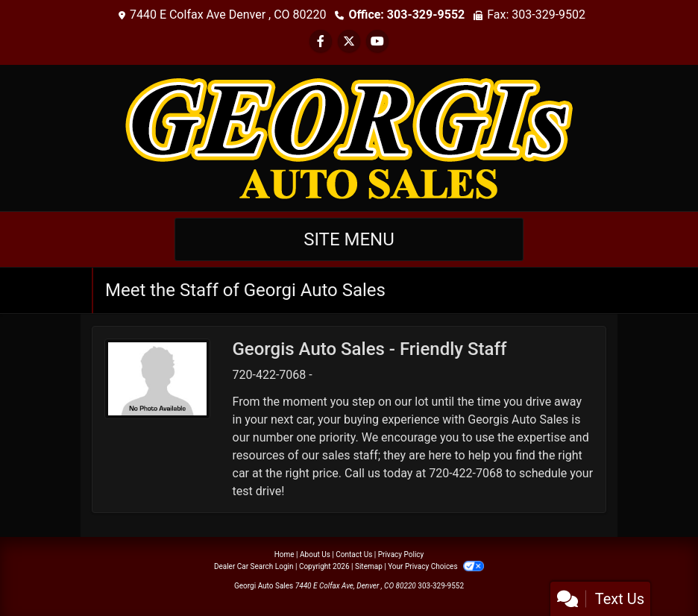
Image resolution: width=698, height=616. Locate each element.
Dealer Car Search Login (254, 566)
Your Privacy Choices (436, 566)
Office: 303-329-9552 (406, 15)
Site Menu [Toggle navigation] (349, 239)
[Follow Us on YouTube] (377, 41)
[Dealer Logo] (349, 137)
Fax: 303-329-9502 (536, 15)
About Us (315, 554)
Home (284, 554)
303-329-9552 (441, 586)
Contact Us (354, 554)
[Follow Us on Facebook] (321, 41)
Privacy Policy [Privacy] (401, 554)
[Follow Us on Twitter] (349, 41)
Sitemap (369, 566)
